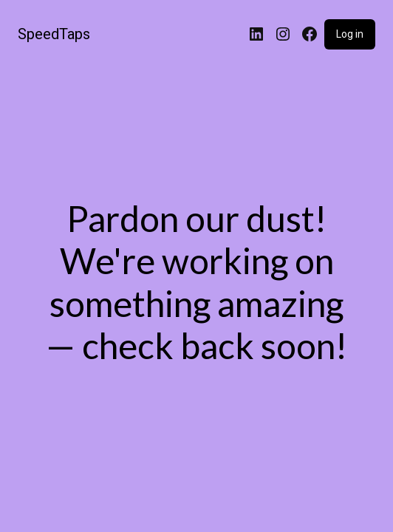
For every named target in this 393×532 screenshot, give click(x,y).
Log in (350, 34)
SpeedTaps (54, 34)
